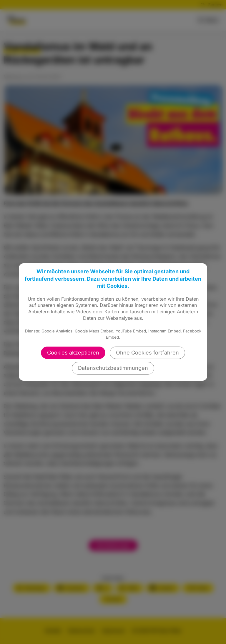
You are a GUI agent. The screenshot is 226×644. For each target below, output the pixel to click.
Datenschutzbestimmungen (113, 368)
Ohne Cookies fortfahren (147, 353)
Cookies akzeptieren (73, 353)
